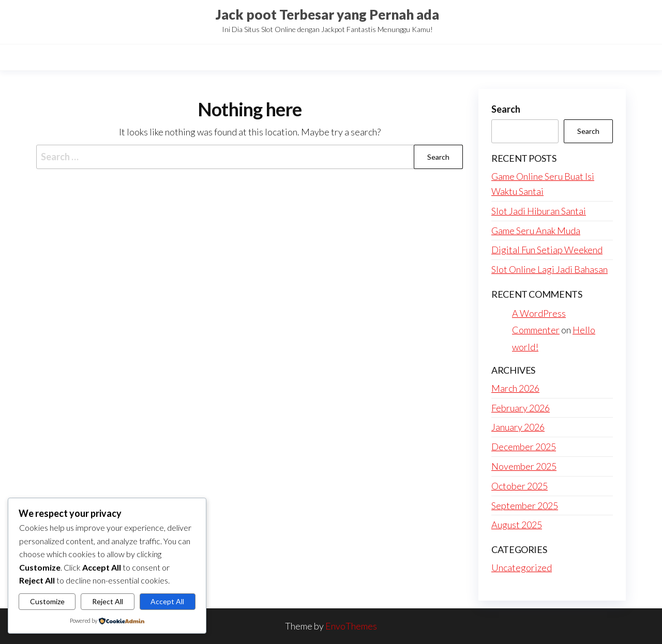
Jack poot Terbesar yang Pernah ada (327, 14)
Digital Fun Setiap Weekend (547, 250)
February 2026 (521, 408)
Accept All (167, 601)
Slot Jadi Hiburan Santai (539, 211)
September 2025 (525, 505)
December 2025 (524, 447)
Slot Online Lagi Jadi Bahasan (550, 269)
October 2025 (520, 486)
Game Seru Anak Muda (536, 231)
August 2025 (517, 525)
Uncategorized (522, 568)
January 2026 (518, 427)
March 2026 (515, 388)
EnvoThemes (351, 626)
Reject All (108, 601)
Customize (47, 601)
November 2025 (524, 466)
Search (506, 109)
